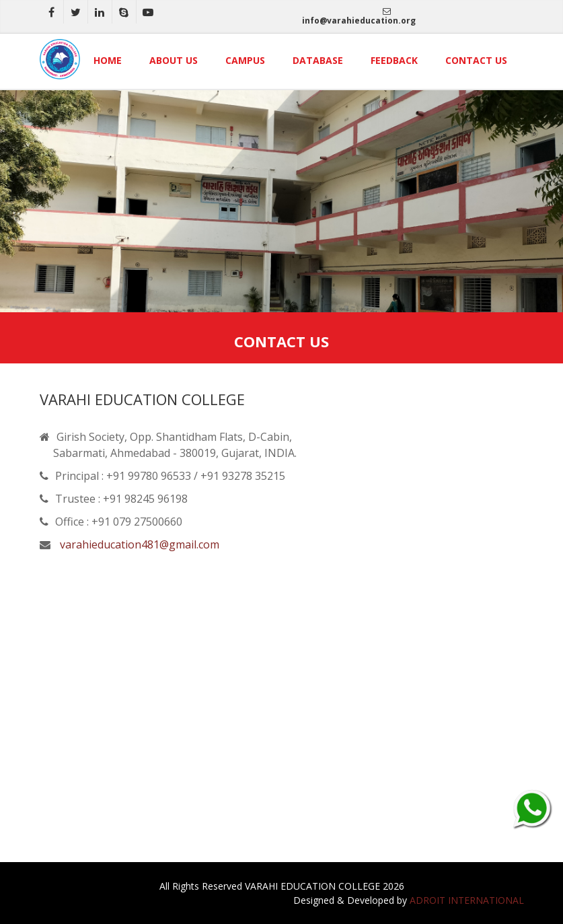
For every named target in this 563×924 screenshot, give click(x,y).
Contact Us (476, 60)
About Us (174, 60)
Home (108, 60)
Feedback (394, 60)
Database (318, 60)
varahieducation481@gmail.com (140, 544)
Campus (245, 60)
